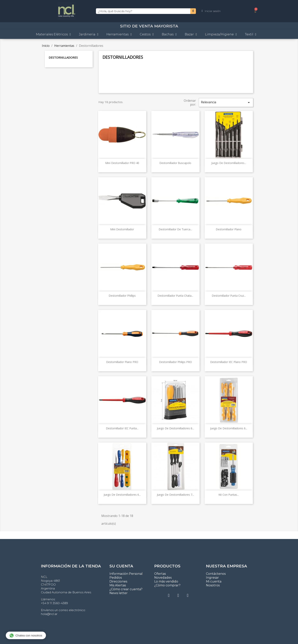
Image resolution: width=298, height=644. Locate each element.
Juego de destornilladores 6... (175, 428)
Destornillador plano (229, 229)
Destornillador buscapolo (175, 163)
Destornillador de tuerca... (175, 229)
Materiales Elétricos (53, 34)
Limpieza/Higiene (221, 34)
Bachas (169, 34)
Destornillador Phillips (122, 296)
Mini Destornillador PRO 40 (122, 163)
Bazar (191, 34)
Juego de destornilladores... (229, 163)
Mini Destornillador (122, 229)
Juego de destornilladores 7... (175, 495)
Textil (251, 34)
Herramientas (119, 34)
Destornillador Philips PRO (175, 362)
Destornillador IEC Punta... (122, 428)
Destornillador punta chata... (175, 296)
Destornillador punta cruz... (229, 296)
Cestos (147, 34)
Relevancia (226, 102)
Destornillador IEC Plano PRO (229, 362)
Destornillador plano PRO (122, 362)
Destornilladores (63, 57)
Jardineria (89, 34)
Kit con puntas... (229, 495)
